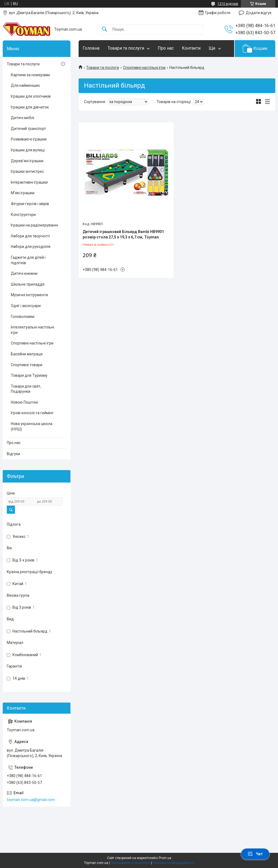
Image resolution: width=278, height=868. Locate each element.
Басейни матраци (27, 354)
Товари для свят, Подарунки (26, 389)
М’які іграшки (23, 193)
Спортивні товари (27, 365)
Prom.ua (165, 858)
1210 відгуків (228, 4)
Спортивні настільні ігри (144, 68)
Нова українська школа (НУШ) (32, 426)
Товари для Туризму (29, 375)
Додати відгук (259, 13)
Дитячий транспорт (28, 129)
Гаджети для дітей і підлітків (28, 260)
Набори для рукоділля (31, 247)
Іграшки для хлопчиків (31, 96)
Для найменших (25, 85)
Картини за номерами (30, 75)
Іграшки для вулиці (28, 150)
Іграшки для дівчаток (30, 107)
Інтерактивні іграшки (29, 182)
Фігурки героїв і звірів (30, 204)
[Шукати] (105, 29)
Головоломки (23, 317)
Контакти (191, 48)
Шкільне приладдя (28, 284)
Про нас (166, 48)
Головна (91, 48)
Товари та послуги (126, 48)
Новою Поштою (25, 402)
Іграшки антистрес (27, 171)
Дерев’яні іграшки (27, 161)
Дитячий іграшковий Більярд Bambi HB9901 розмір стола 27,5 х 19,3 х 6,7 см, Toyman (123, 234)
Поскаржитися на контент (130, 863)
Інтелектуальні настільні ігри (33, 330)
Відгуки (13, 454)
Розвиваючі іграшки (29, 139)
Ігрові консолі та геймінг (32, 413)
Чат (255, 854)
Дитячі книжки (24, 273)
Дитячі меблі (22, 118)
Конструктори (23, 215)
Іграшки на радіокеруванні (34, 225)
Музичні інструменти (29, 295)
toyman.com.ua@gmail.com (31, 800)
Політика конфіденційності (174, 863)
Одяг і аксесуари (26, 306)
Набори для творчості (30, 236)
